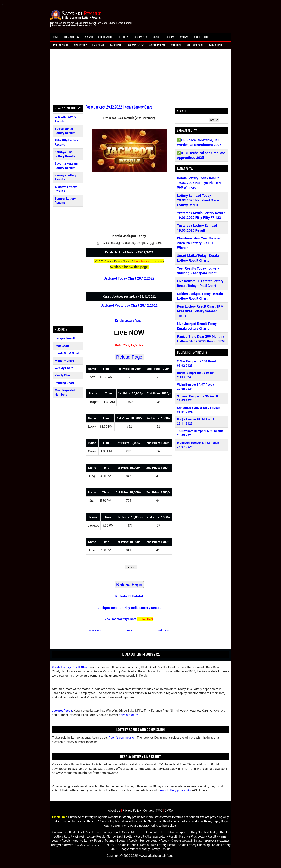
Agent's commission (122, 738)
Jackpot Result (61, 45)
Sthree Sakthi (105, 37)
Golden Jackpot (157, 45)
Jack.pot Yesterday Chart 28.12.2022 (129, 305)
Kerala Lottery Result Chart (70, 667)
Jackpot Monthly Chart (120, 619)
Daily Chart (98, 45)
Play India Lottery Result (142, 608)
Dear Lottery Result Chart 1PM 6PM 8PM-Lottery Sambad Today (200, 311)
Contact (148, 811)
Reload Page (129, 357)
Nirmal (156, 37)
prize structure (128, 715)
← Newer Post (94, 630)
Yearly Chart (63, 375)
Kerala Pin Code (195, 45)
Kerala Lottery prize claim (175, 790)
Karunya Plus (140, 37)
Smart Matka (116, 45)
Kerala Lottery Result (129, 321)
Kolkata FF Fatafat (129, 596)
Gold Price (176, 45)
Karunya (170, 37)
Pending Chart (64, 383)
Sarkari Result (216, 45)
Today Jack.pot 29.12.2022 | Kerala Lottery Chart (119, 107)
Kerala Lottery (71, 37)
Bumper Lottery (202, 37)
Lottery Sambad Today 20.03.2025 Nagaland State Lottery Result (198, 200)
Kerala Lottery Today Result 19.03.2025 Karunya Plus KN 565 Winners (199, 183)
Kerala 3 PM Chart (67, 353)
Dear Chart (62, 346)
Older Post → (165, 630)
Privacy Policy (132, 811)
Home (56, 37)
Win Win (89, 37)
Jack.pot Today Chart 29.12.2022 (129, 278)
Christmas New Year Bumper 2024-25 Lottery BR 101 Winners (199, 243)
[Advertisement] (140, 78)
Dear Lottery (80, 45)
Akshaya (184, 37)
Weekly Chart (64, 368)
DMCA (169, 811)
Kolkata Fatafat (136, 45)
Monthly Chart (64, 361)
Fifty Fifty (123, 37)
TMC (159, 811)
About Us (114, 811)
